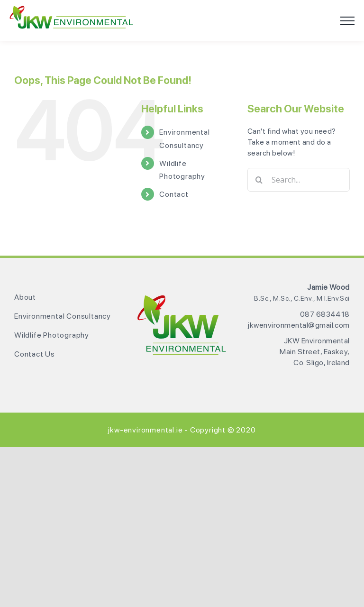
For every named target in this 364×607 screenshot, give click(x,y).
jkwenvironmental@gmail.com (299, 325)
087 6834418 (325, 314)
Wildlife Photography (52, 335)
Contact (174, 194)
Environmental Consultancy (63, 316)
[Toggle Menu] (347, 21)
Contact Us (35, 354)
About (25, 297)
